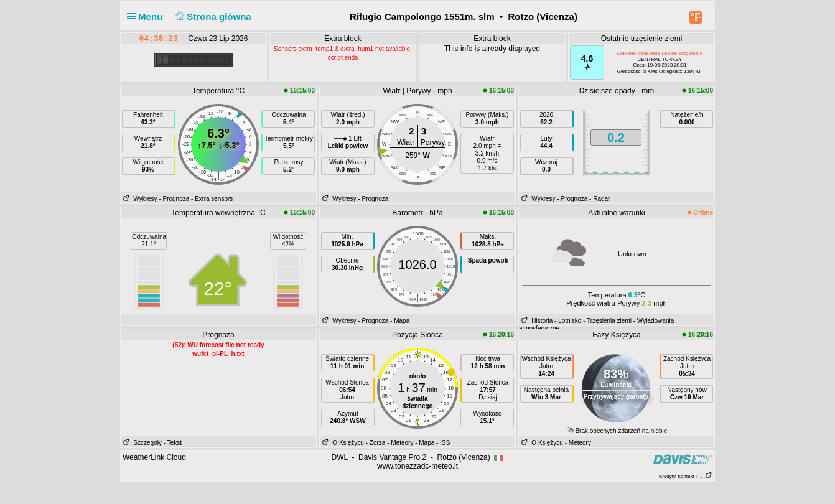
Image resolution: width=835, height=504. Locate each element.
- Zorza (376, 443)
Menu (147, 16)
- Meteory (400, 443)
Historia (536, 321)
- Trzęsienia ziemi (607, 321)
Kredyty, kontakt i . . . (686, 476)
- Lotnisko (568, 321)
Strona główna (212, 16)
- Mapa (400, 321)
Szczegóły (141, 443)
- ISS (443, 443)
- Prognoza (174, 199)
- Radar (599, 199)
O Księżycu (342, 443)
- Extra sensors (212, 199)
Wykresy (139, 199)
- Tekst (173, 443)
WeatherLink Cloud (154, 457)
